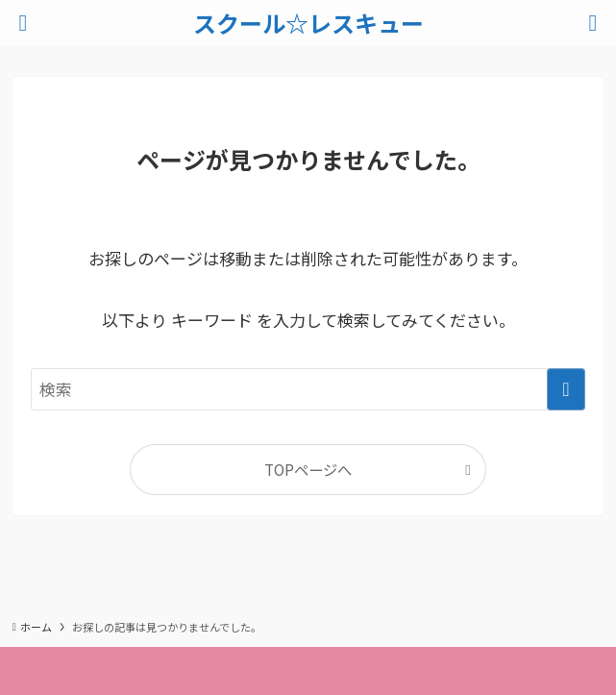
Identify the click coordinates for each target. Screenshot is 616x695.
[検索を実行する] (566, 389)
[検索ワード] (308, 389)
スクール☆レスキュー (308, 23)
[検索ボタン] (593, 23)
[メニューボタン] (23, 23)
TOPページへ (308, 469)
